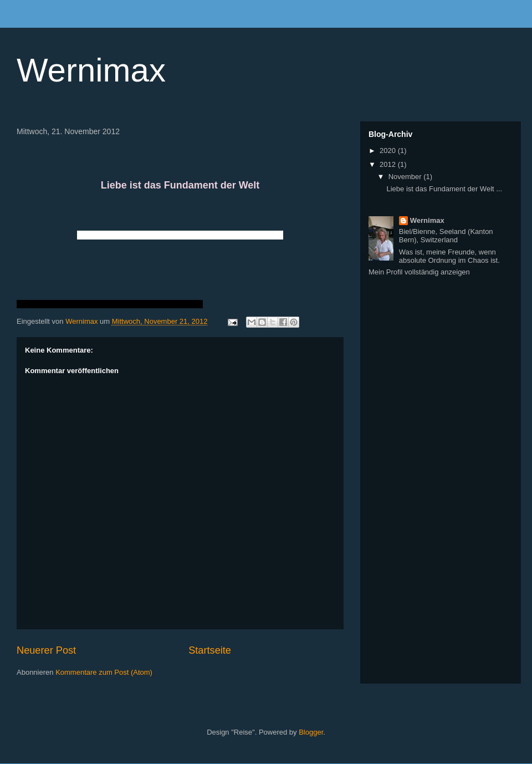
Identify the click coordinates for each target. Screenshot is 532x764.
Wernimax (91, 70)
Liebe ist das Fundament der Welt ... (444, 189)
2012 (389, 164)
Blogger (311, 732)
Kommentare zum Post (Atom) (104, 672)
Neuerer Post (46, 650)
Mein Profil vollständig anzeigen (419, 272)
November (406, 177)
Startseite (210, 650)
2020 (389, 151)
